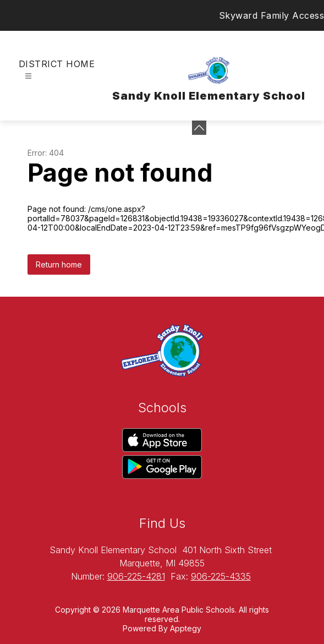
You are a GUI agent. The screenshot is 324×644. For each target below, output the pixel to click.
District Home (57, 64)
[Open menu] (28, 76)
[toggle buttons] (199, 128)
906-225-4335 (221, 576)
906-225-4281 (136, 576)
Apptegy (186, 628)
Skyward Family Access (272, 15)
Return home (59, 264)
